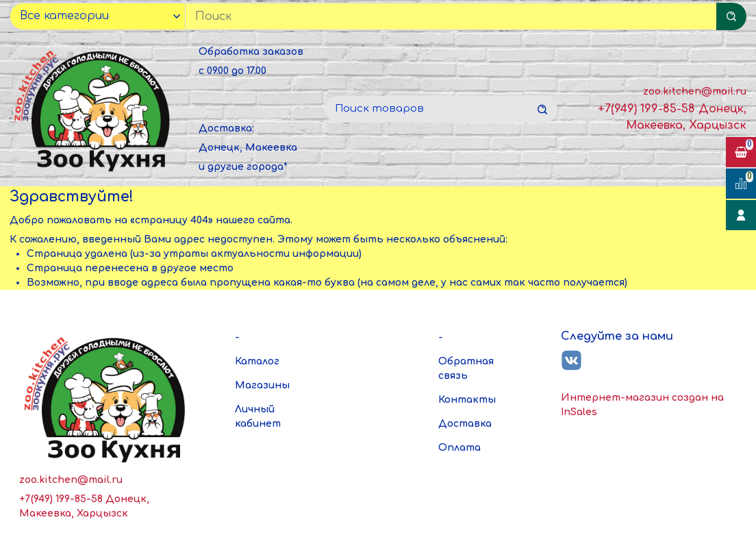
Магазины (262, 385)
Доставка (465, 424)
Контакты (467, 400)
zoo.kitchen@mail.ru (695, 91)
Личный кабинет (258, 417)
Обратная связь (466, 369)
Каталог (257, 361)
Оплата (459, 448)
